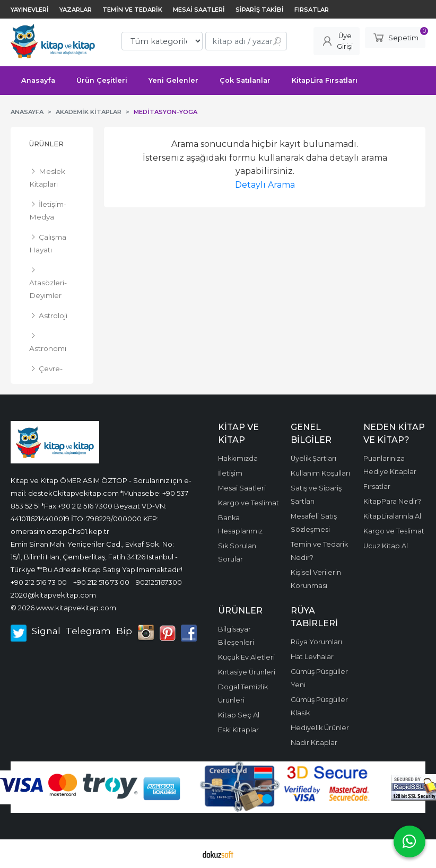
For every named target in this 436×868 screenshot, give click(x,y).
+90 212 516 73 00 (39, 582)
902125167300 (159, 582)
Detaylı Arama (265, 185)
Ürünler (46, 144)
